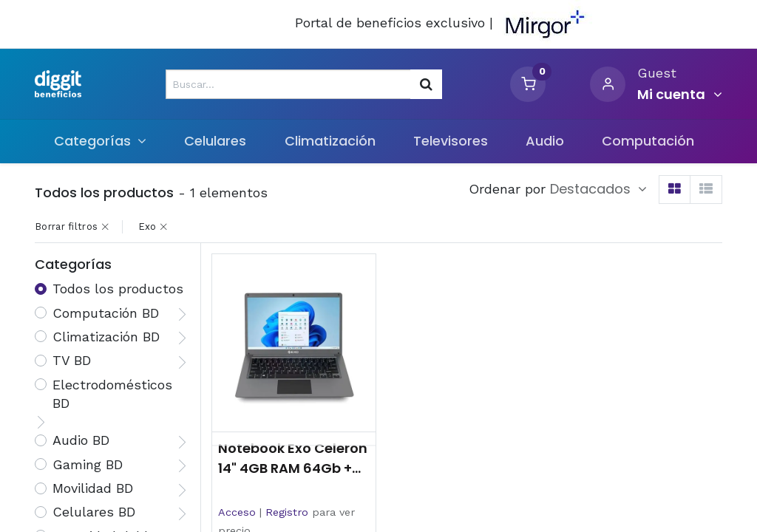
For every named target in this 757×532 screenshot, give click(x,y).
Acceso (237, 512)
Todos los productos (118, 289)
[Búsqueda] (426, 84)
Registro (287, 512)
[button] (598, 189)
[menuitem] (215, 141)
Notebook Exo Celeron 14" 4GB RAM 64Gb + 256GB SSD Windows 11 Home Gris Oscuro (294, 458)
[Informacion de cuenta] (680, 95)
